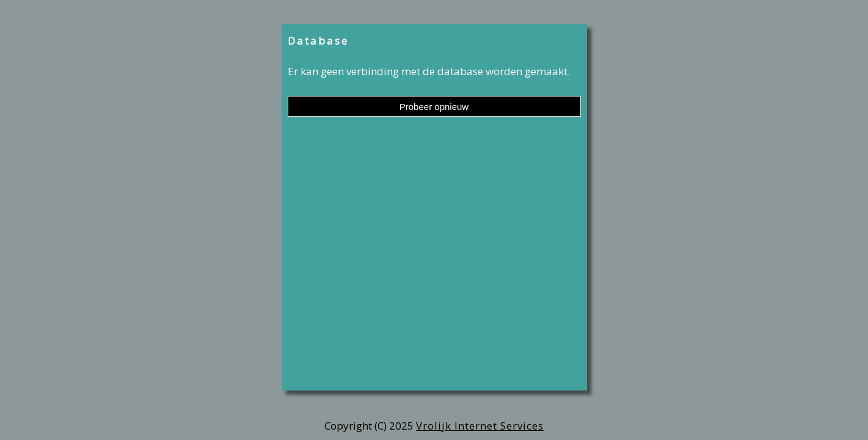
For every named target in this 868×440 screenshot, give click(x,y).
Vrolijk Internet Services (480, 426)
